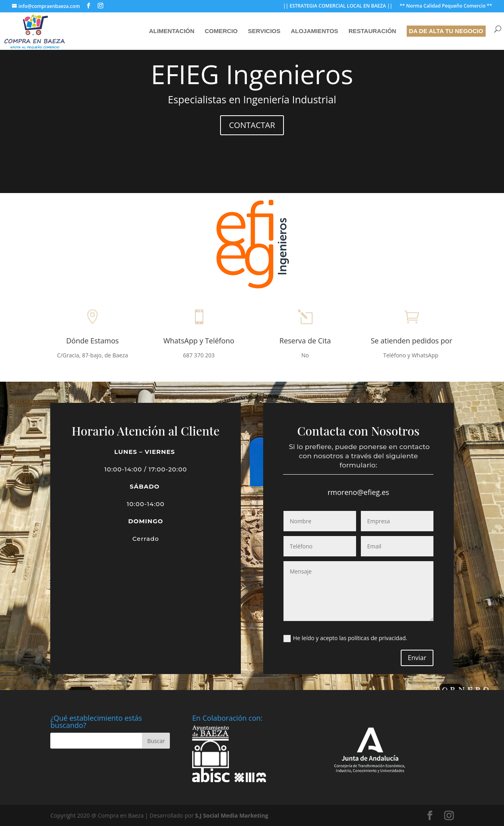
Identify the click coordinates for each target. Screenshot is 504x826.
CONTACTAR (252, 125)
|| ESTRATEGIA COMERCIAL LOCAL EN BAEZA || (338, 6)
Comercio (221, 31)
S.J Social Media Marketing (231, 815)
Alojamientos (314, 31)
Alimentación (172, 31)
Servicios (264, 31)
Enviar (417, 658)
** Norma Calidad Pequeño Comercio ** (446, 6)
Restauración (372, 31)
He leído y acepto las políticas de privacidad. (345, 638)
